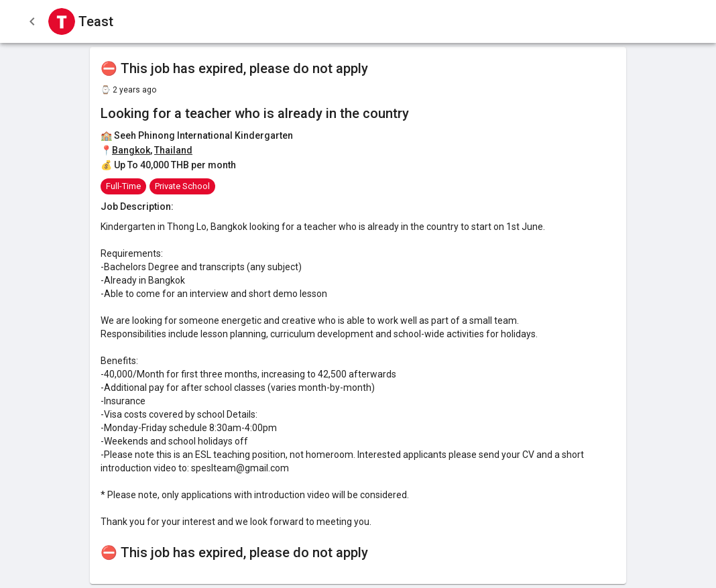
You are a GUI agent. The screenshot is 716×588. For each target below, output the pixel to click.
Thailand (173, 150)
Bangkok (131, 150)
